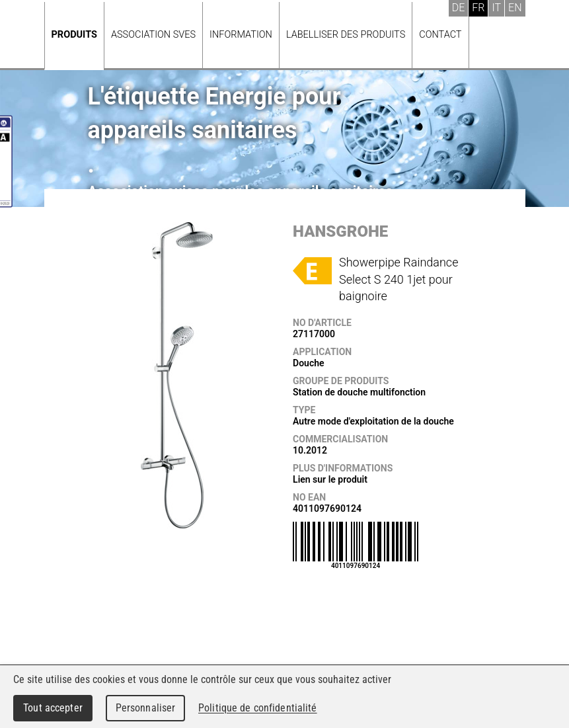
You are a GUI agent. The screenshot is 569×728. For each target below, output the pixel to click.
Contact (440, 35)
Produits (74, 35)
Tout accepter (53, 708)
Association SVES (153, 35)
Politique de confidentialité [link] (258, 708)
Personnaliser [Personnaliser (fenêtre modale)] (146, 708)
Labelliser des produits (346, 35)
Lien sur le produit (330, 479)
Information (241, 35)
